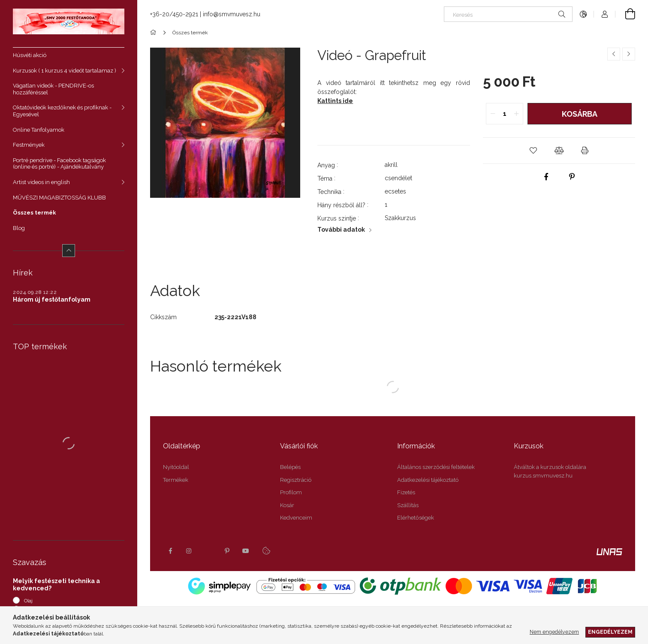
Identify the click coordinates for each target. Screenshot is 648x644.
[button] (533, 151)
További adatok (341, 230)
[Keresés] (508, 14)
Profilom (291, 492)
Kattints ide (335, 101)
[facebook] (546, 177)
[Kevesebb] (69, 251)
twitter (208, 551)
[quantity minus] (493, 114)
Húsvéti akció (30, 55)
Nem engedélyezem (554, 632)
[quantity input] (505, 114)
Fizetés (406, 492)
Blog (19, 228)
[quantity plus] (516, 114)
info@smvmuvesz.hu (232, 14)
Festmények (29, 145)
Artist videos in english (41, 182)
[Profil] (605, 14)
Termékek (176, 480)
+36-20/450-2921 (174, 14)
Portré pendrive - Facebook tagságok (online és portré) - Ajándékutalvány (59, 164)
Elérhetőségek (416, 518)
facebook (170, 551)
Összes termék (35, 213)
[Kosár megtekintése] (625, 14)
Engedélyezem (610, 632)
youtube (246, 551)
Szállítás (408, 505)
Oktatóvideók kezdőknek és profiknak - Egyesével (62, 111)
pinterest (227, 551)
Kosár (287, 505)
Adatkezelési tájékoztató (428, 480)
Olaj (28, 601)
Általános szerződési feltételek (436, 467)
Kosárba (580, 114)
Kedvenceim (296, 518)
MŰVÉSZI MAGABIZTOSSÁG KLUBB (59, 198)
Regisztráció (296, 480)
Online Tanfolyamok (39, 130)
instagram (189, 551)
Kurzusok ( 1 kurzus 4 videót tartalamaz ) (65, 71)
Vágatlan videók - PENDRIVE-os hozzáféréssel (53, 89)
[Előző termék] (614, 54)
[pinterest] (572, 177)
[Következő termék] (629, 54)
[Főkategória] (155, 33)
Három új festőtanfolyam (52, 299)
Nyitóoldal (176, 467)
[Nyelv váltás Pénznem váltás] (583, 14)
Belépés (290, 467)
